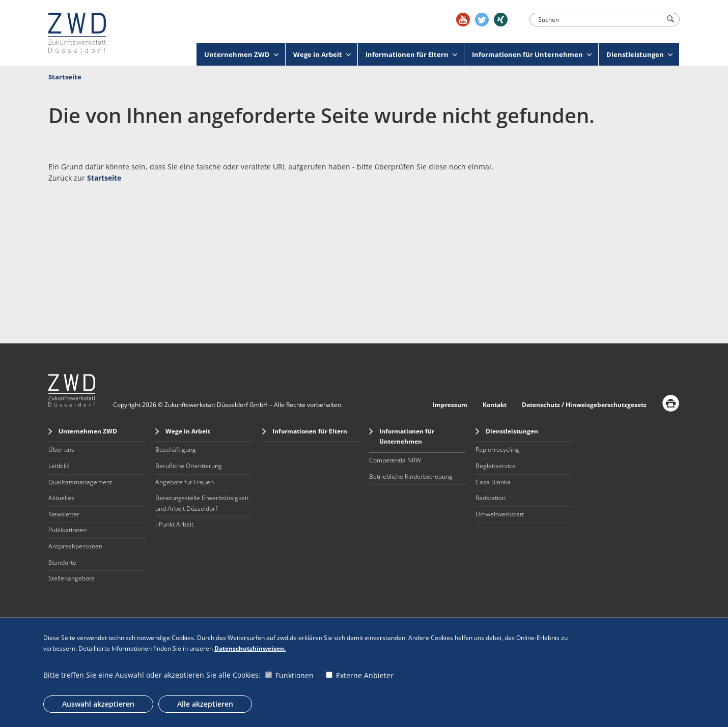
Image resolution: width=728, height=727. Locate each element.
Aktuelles (61, 498)
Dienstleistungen (639, 54)
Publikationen (67, 530)
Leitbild (59, 466)
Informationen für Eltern (411, 54)
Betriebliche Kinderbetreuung (411, 476)
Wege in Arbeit (322, 54)
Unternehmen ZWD (241, 54)
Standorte (62, 562)
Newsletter (64, 514)
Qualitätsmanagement (80, 482)
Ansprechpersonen (75, 546)
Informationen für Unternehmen (532, 54)
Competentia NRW (395, 460)
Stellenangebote (72, 578)
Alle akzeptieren (205, 704)
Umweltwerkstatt (500, 514)
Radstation (491, 498)
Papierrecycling (497, 449)
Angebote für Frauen (185, 482)
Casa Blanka (493, 482)
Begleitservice (496, 466)
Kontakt (495, 405)
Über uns (61, 449)
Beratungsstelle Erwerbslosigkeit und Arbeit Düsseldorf (202, 503)
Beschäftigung (176, 449)
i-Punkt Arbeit (174, 524)
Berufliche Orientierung (189, 466)
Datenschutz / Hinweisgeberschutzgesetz (584, 405)
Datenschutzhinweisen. (250, 648)
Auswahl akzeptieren (98, 704)
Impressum (450, 405)
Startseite (65, 77)
